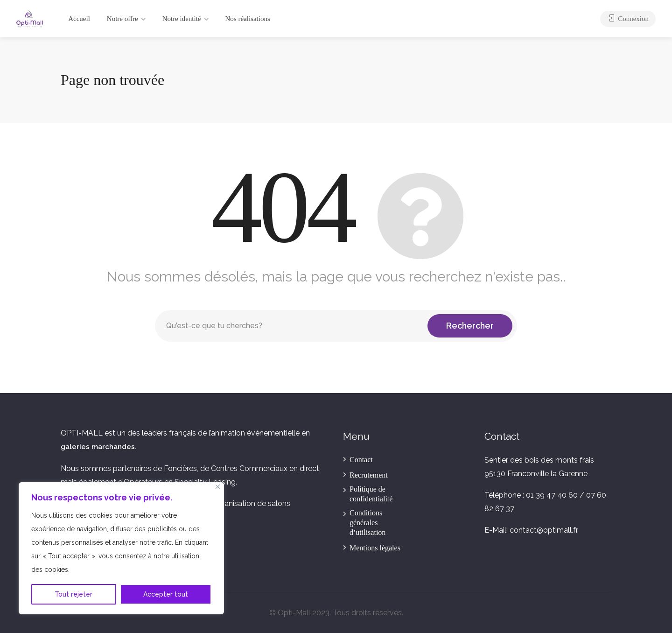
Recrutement (369, 475)
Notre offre (122, 19)
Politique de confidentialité (371, 494)
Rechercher (470, 326)
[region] (121, 548)
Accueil (79, 19)
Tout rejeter (73, 594)
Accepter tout (166, 594)
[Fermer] (218, 487)
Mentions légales (375, 548)
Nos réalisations (248, 19)
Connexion (628, 18)
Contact (361, 460)
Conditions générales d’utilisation (367, 523)
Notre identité (182, 19)
